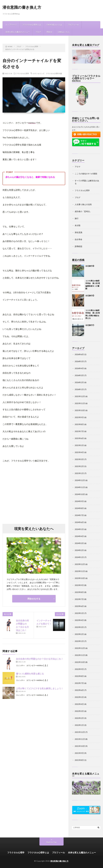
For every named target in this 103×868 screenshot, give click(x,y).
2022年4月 (79, 704)
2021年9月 (79, 753)
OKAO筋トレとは (54, 25)
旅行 (77, 218)
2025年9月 (79, 417)
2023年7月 (79, 599)
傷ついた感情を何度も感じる (30, 674)
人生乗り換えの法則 (83, 204)
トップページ (11, 25)
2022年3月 (79, 711)
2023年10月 (80, 578)
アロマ (78, 167)
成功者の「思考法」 (83, 211)
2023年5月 (79, 613)
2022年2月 (79, 718)
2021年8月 (79, 760)
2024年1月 (79, 557)
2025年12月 (80, 396)
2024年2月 (79, 550)
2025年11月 (80, 403)
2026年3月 (79, 375)
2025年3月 (79, 459)
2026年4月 (79, 368)
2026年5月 (79, 361)
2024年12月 (80, 480)
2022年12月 (80, 648)
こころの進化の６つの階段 (86, 174)
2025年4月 (79, 452)
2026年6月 (79, 354)
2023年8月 (79, 592)
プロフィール (73, 25)
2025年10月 (80, 410)
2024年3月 (79, 543)
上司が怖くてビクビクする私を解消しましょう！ (40, 688)
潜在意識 (78, 232)
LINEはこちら (64, 32)
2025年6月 (79, 438)
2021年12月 (80, 732)
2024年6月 (79, 522)
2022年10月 (80, 662)
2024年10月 (80, 494)
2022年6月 (79, 690)
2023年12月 (80, 564)
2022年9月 (79, 669)
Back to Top (52, 842)
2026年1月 (79, 389)
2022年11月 (80, 655)
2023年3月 (79, 627)
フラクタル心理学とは (32, 25)
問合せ (49, 32)
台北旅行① (90, 325)
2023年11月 (80, 571)
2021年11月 (80, 739)
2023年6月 (79, 606)
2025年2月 (79, 466)
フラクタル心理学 (23, 73)
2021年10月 (80, 746)
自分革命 (78, 239)
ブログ (38, 32)
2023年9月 (79, 585)
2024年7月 (79, 515)
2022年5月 (79, 697)
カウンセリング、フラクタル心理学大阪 (47, 73)
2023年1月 (79, 641)
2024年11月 (80, 487)
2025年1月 (79, 473)
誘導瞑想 (78, 246)
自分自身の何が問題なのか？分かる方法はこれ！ (40, 659)
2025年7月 (79, 431)
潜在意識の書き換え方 (22, 7)
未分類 (78, 225)
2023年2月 (79, 634)
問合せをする (34, 599)
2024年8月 (79, 508)
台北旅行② (90, 296)
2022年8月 (79, 676)
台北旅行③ (90, 266)
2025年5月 (79, 445)
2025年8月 (79, 424)
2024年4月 (79, 536)
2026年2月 (79, 382)
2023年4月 (79, 620)
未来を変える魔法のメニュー (18, 32)
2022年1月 (79, 725)
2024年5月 (79, 529)
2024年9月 (79, 501)
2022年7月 (79, 683)
